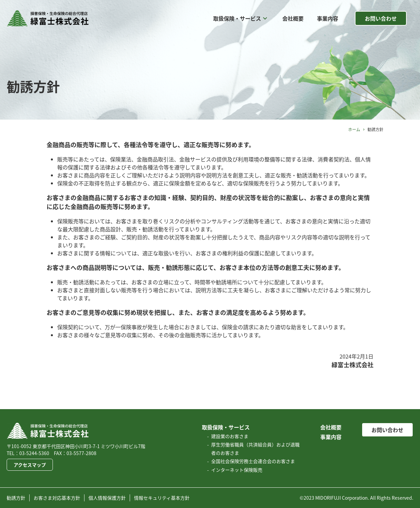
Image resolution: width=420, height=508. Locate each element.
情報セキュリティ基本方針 (162, 498)
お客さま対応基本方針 (57, 498)
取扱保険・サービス (241, 18)
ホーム (354, 129)
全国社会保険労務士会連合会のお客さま (253, 461)
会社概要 (293, 18)
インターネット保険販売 (237, 470)
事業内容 (328, 18)
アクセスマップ (30, 465)
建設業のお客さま (230, 436)
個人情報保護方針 (107, 498)
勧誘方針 (16, 498)
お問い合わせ (381, 18)
